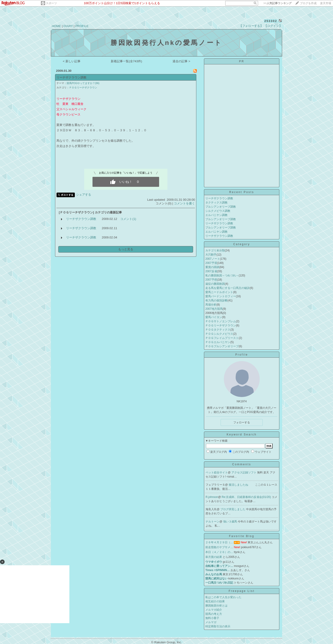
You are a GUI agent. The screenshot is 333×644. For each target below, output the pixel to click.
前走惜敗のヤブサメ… (219, 547)
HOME (56, 26)
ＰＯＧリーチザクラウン (83, 88)
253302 (271, 21)
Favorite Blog (242, 536)
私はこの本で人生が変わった (223, 597)
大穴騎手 (211, 255)
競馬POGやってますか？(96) (83, 83)
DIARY (68, 26)
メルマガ (211, 622)
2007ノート (213, 259)
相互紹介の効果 (215, 601)
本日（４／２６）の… (219, 552)
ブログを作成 (308, 3)
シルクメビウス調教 (218, 211)
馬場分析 (211, 305)
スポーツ (51, 3)
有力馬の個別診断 (216, 300)
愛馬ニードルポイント (219, 292)
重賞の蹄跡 (212, 267)
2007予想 (211, 280)
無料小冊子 (212, 618)
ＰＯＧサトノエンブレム (221, 321)
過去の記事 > (181, 61)
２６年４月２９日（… (219, 542)
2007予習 (211, 263)
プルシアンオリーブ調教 (221, 207)
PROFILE (82, 26)
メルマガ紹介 (214, 610)
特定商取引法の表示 (218, 626)
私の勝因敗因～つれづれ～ (222, 275)
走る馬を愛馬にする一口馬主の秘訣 (228, 288)
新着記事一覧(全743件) (126, 61)
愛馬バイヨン (214, 317)
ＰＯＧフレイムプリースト (222, 338)
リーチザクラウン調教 (71, 77)
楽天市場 (326, 3)
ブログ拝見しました (233, 509)
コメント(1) (128, 219)
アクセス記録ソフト (244, 472)
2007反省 (211, 271)
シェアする (84, 195)
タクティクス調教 (216, 203)
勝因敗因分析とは (216, 606)
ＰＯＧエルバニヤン (218, 342)
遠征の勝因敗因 (215, 284)
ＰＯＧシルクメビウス (219, 334)
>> (277, 3)
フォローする (242, 422)
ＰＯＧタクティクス (218, 330)
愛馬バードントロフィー (221, 296)
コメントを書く (184, 203)
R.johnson (212, 497)
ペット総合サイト (217, 472)
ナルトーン (213, 522)
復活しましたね (239, 485)
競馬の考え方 (214, 614)
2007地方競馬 (214, 309)
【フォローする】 (251, 26)
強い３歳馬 (230, 522)
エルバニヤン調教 (216, 215)
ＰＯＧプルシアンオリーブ (222, 346)
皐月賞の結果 (214, 557)
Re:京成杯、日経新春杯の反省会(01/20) (247, 497)
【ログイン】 (273, 26)
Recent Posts (242, 192)
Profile (242, 355)
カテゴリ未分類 (215, 250)
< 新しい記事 (72, 61)
